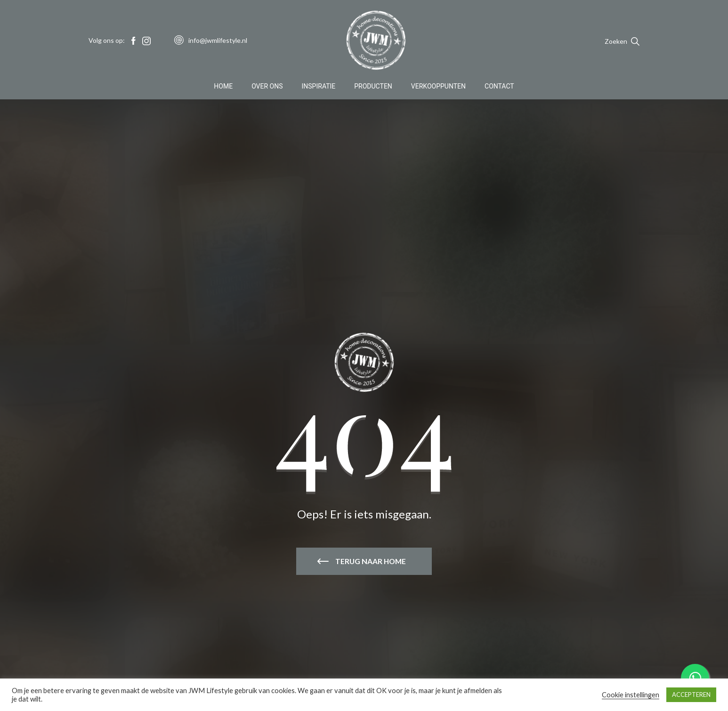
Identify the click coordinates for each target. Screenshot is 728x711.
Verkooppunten (438, 87)
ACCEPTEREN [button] (691, 695)
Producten (373, 87)
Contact (499, 87)
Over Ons (267, 87)
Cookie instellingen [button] (631, 695)
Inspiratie (319, 87)
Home (223, 87)
